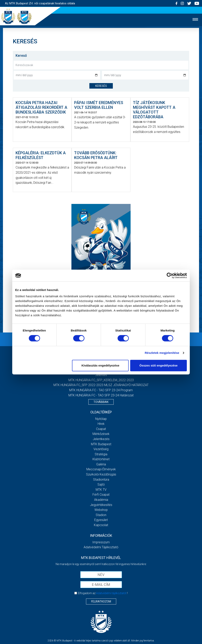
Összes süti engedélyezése (159, 365)
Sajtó (101, 484)
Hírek (101, 424)
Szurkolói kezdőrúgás (101, 474)
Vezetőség (101, 449)
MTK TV (101, 490)
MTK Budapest (101, 444)
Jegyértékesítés (101, 505)
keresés (101, 86)
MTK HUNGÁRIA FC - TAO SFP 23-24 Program (101, 390)
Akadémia (101, 500)
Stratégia (101, 454)
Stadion (101, 515)
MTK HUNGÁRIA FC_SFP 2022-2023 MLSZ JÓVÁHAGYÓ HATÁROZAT (101, 385)
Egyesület (101, 520)
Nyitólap (101, 419)
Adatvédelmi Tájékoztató (101, 547)
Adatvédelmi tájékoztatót (111, 593)
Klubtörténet (101, 459)
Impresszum (101, 542)
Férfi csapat (101, 495)
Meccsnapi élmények (101, 469)
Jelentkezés (101, 439)
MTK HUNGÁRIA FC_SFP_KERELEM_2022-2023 (101, 380)
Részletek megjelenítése (162, 353)
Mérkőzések (101, 434)
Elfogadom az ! (103, 593)
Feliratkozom (101, 601)
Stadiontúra (101, 480)
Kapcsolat (101, 525)
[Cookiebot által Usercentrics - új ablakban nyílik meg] (170, 276)
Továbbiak (101, 402)
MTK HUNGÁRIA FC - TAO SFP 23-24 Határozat (101, 395)
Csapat (101, 429)
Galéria (101, 464)
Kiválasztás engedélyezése (100, 365)
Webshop (101, 510)
